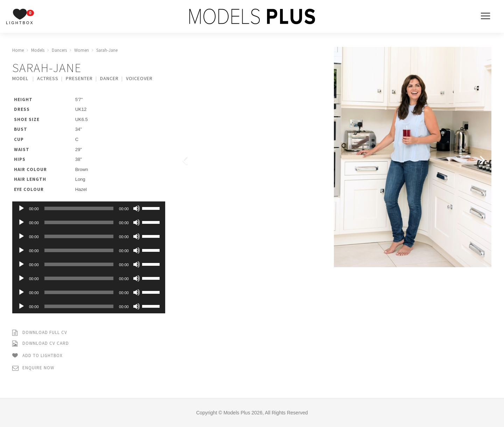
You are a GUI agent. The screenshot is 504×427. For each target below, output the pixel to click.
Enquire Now (33, 368)
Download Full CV (40, 333)
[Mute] (136, 208)
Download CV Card (41, 344)
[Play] (21, 208)
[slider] (79, 208)
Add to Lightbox (37, 356)
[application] (89, 208)
